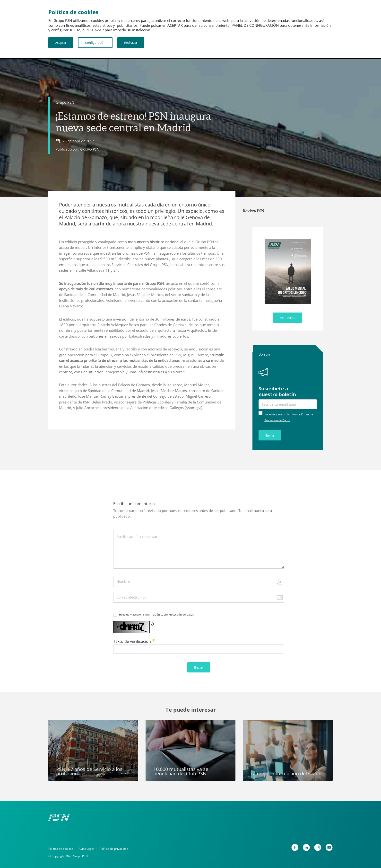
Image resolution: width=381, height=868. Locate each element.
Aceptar (61, 43)
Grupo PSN (65, 102)
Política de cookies (61, 849)
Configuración (95, 43)
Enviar (270, 435)
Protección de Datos (277, 420)
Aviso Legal (86, 849)
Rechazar (131, 43)
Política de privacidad (114, 849)
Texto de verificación (134, 641)
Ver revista (288, 318)
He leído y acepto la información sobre (156, 614)
